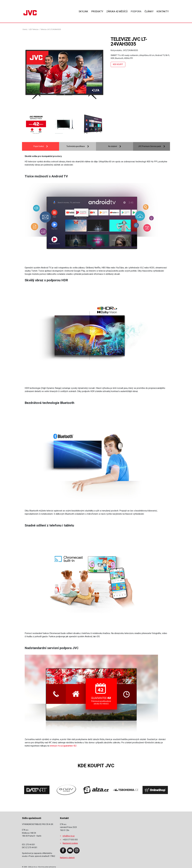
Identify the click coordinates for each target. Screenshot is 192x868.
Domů (25, 29)
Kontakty (163, 11)
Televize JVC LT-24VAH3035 (51, 29)
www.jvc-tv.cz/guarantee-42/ (63, 746)
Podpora (136, 11)
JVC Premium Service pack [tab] (150, 146)
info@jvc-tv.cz (69, 836)
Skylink (83, 11)
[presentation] (30, 125)
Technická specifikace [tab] (76, 146)
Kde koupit (118, 64)
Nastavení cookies (70, 843)
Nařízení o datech (67, 858)
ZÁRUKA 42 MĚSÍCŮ (117, 11)
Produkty (97, 11)
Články (149, 11)
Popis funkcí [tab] (39, 146)
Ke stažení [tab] (113, 146)
